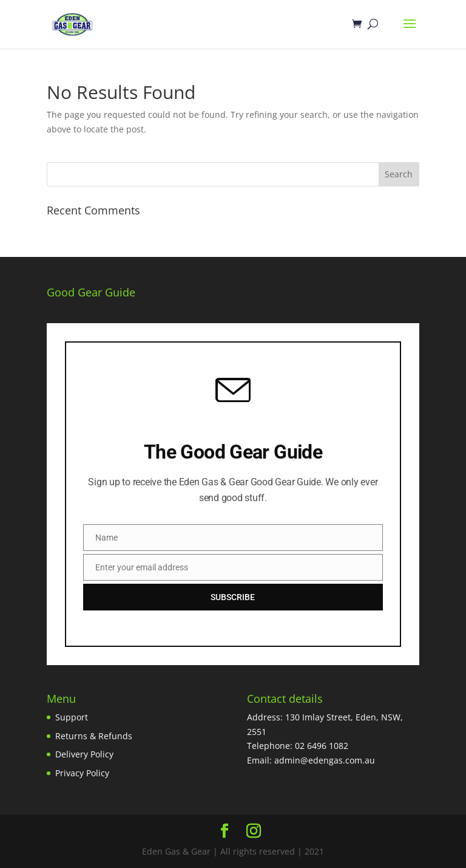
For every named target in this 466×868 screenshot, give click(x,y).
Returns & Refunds (94, 736)
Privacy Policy (82, 773)
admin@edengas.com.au (325, 760)
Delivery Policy (84, 754)
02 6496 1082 (322, 746)
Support (72, 717)
